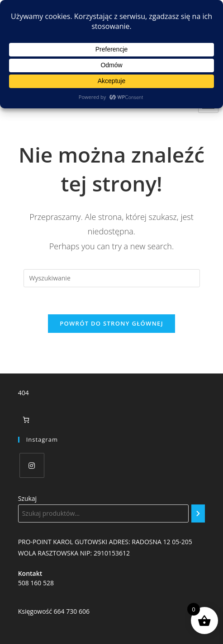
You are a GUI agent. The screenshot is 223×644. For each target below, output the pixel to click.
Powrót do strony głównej (111, 323)
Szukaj (28, 498)
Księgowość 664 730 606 (54, 611)
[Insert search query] (112, 278)
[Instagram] (32, 465)
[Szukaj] (198, 513)
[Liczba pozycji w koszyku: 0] (26, 420)
